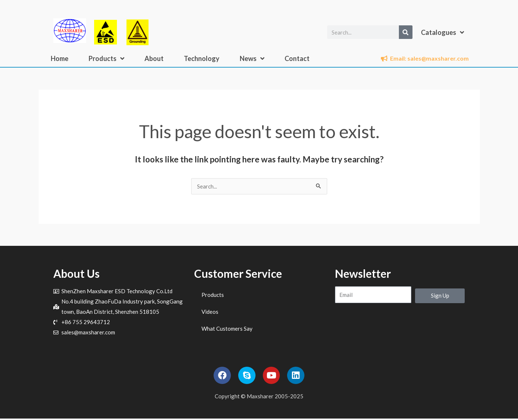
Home (60, 58)
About (154, 58)
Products (106, 58)
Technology (202, 58)
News (252, 58)
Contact (297, 58)
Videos (210, 312)
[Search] (406, 32)
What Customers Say (227, 329)
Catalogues (442, 32)
